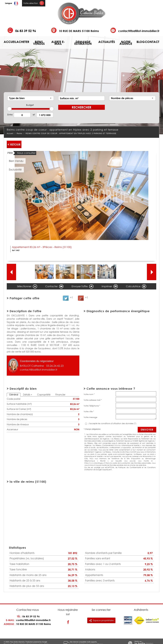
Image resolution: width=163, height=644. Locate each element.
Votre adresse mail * (93, 400)
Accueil (10, 42)
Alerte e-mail (58, 43)
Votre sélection (31, 3)
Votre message (90, 417)
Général (14, 395)
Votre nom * (89, 394)
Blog (141, 42)
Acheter (23, 42)
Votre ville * (89, 411)
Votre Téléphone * (92, 406)
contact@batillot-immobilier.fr (139, 31)
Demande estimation (83, 43)
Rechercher (81, 107)
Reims (19, 133)
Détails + (28, 395)
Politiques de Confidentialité (130, 467)
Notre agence (126, 43)
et (34, 115)
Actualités (107, 42)
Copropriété (44, 395)
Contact (152, 42)
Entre (10, 115)
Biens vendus (39, 43)
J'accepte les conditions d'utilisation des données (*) (112, 423)
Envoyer (147, 430)
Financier (60, 395)
